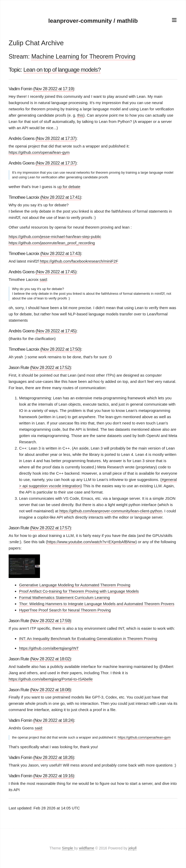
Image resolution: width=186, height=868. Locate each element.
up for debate (69, 187)
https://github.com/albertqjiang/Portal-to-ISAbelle (51, 679)
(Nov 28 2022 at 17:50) (61, 349)
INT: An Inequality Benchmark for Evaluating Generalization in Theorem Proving (88, 639)
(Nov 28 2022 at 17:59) (50, 621)
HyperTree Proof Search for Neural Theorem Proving (65, 610)
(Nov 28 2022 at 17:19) (54, 89)
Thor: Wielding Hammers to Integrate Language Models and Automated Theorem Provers (97, 604)
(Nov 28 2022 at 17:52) (50, 367)
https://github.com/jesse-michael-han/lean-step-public (55, 237)
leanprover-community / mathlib (93, 21)
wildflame (86, 848)
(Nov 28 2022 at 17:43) (61, 254)
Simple (68, 848)
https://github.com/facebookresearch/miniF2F (79, 261)
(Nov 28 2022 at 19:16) (54, 776)
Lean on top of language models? (62, 69)
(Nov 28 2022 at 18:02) (50, 659)
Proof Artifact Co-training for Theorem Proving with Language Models (79, 591)
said (43, 279)
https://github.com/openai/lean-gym (39, 152)
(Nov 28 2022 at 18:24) (54, 720)
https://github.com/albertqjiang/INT (49, 648)
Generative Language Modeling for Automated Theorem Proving (75, 585)
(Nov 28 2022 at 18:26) (54, 758)
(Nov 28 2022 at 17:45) (56, 272)
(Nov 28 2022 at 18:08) (50, 690)
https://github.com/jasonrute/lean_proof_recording (52, 243)
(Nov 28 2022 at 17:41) (61, 197)
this (80, 115)
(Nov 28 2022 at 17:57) (50, 528)
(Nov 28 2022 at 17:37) (56, 138)
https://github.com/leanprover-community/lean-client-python (111, 511)
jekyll (133, 848)
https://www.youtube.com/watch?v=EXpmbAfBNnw (91, 541)
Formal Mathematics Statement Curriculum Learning (65, 597)
